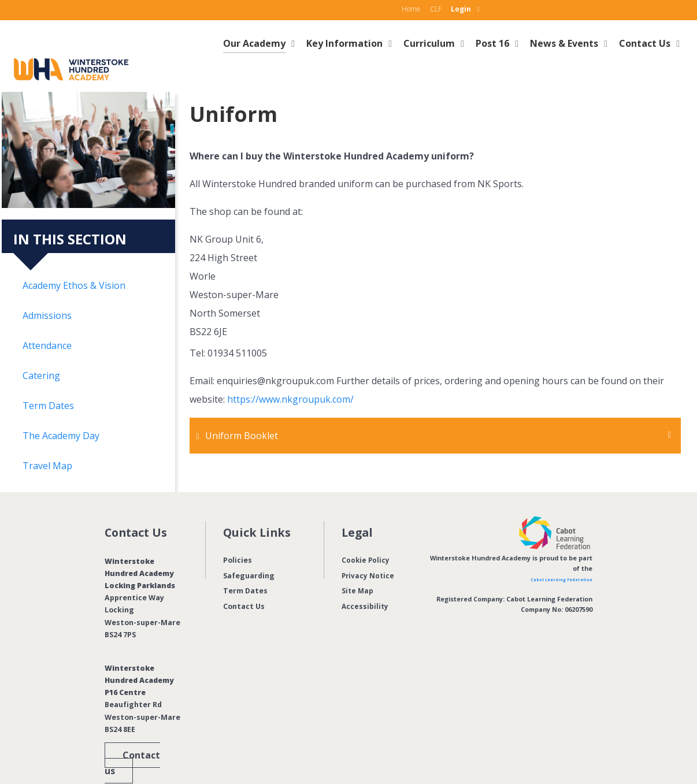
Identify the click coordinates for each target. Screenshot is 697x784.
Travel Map (47, 440)
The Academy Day (61, 410)
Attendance (47, 319)
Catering (41, 350)
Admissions (47, 289)
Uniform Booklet (244, 410)
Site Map (358, 565)
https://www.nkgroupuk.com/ (290, 374)
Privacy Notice (369, 550)
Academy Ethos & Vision (74, 259)
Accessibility (366, 580)
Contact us (132, 737)
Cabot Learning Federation (549, 553)
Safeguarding (249, 550)
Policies (238, 534)
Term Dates (48, 380)
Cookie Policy (366, 534)
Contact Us (244, 580)
